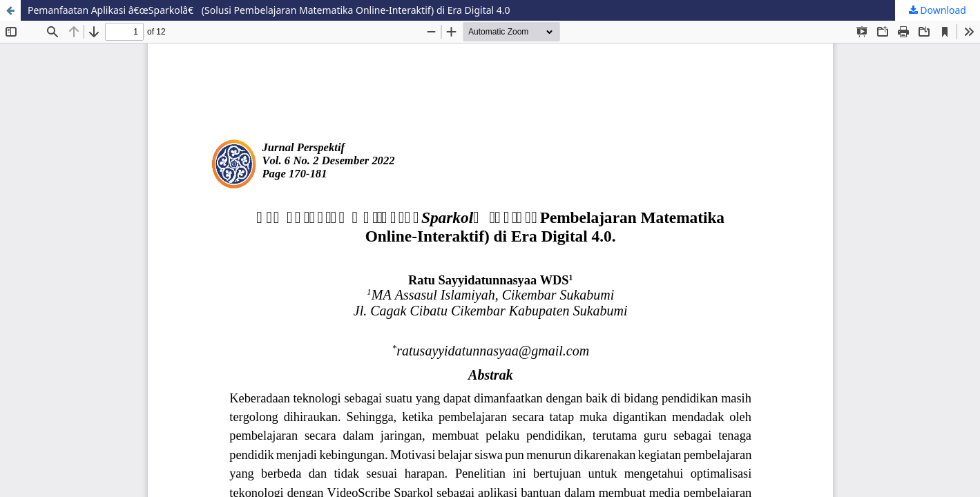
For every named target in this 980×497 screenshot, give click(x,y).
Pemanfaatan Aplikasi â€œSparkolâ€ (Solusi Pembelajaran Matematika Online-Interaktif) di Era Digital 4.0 (269, 10)
